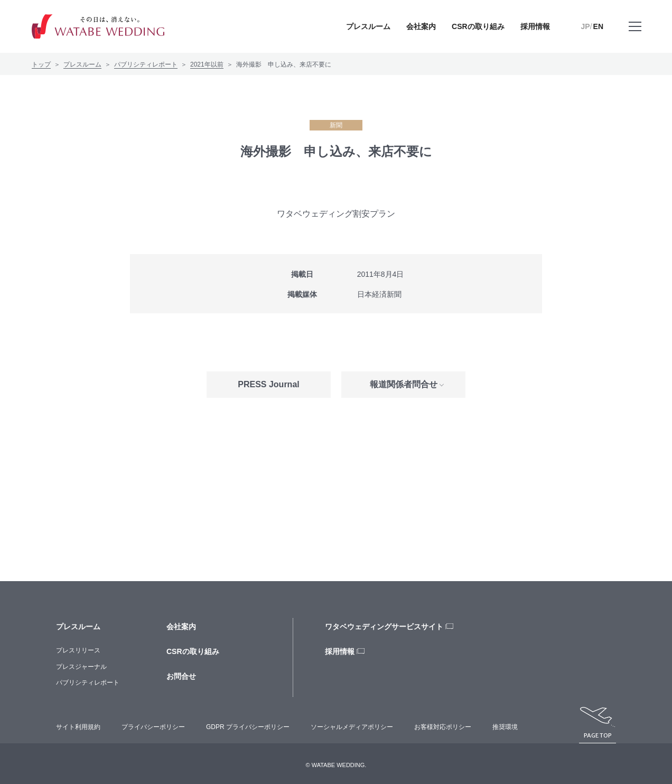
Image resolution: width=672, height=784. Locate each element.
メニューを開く (635, 34)
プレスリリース (78, 650)
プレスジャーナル (81, 667)
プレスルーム (82, 64)
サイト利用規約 (78, 727)
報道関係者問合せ (404, 384)
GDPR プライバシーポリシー (248, 727)
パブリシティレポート (146, 64)
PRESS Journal (268, 384)
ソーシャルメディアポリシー (352, 727)
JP (586, 26)
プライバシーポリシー (153, 727)
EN (598, 26)
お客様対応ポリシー (443, 727)
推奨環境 (505, 727)
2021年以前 (207, 64)
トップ (41, 64)
